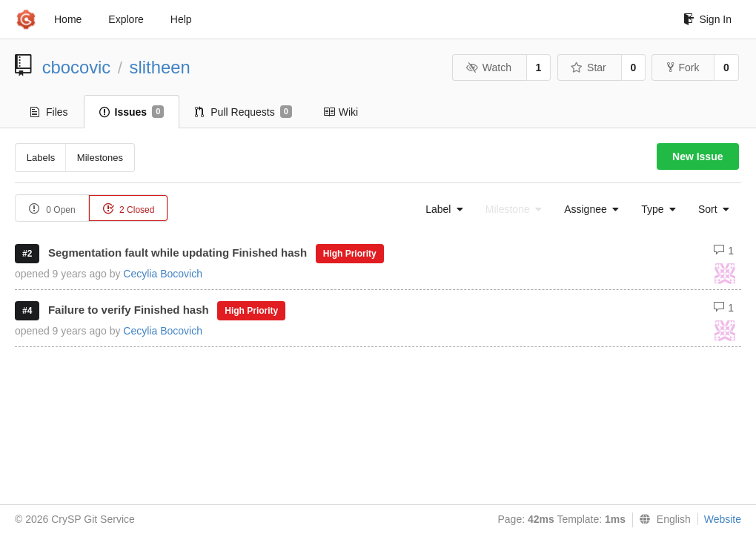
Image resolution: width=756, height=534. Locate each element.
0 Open (52, 209)
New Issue (697, 156)
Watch (488, 67)
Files (49, 112)
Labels (41, 158)
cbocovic (77, 67)
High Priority (350, 254)
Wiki (341, 112)
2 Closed (129, 209)
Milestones (100, 158)
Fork (683, 67)
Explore (126, 19)
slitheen (160, 67)
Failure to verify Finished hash (129, 310)
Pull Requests (243, 112)
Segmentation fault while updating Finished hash (178, 253)
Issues (132, 112)
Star (588, 67)
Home (68, 19)
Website (723, 519)
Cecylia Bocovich (163, 274)
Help (181, 19)
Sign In (707, 19)
